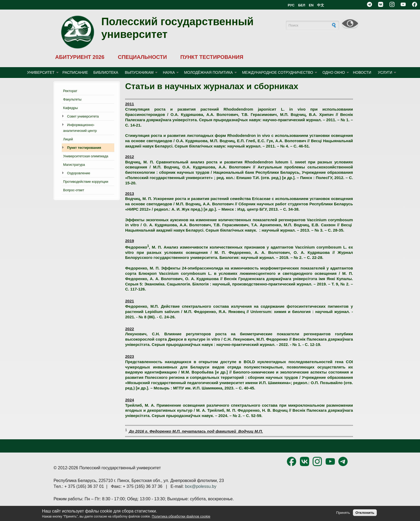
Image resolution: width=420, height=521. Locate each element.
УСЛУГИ (385, 72)
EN (311, 5)
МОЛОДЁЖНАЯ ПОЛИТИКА (208, 72)
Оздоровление (79, 173)
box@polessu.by (201, 486)
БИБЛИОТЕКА (106, 72)
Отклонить (365, 513)
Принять (343, 513)
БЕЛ (302, 5)
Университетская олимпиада (86, 156)
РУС (291, 5)
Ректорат (70, 91)
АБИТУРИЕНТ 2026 (80, 57)
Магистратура (74, 165)
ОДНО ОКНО (334, 72)
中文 (321, 5)
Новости (362, 72)
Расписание (75, 72)
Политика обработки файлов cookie (181, 516)
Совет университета (83, 116)
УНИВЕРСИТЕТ (41, 72)
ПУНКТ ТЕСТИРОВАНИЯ (212, 57)
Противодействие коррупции (86, 182)
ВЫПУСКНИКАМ (139, 72)
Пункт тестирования (84, 148)
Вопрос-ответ (74, 190)
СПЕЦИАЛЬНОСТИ (142, 57)
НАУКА (169, 72)
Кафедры (71, 108)
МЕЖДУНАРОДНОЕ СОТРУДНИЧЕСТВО (278, 72)
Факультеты (72, 99)
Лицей (68, 139)
